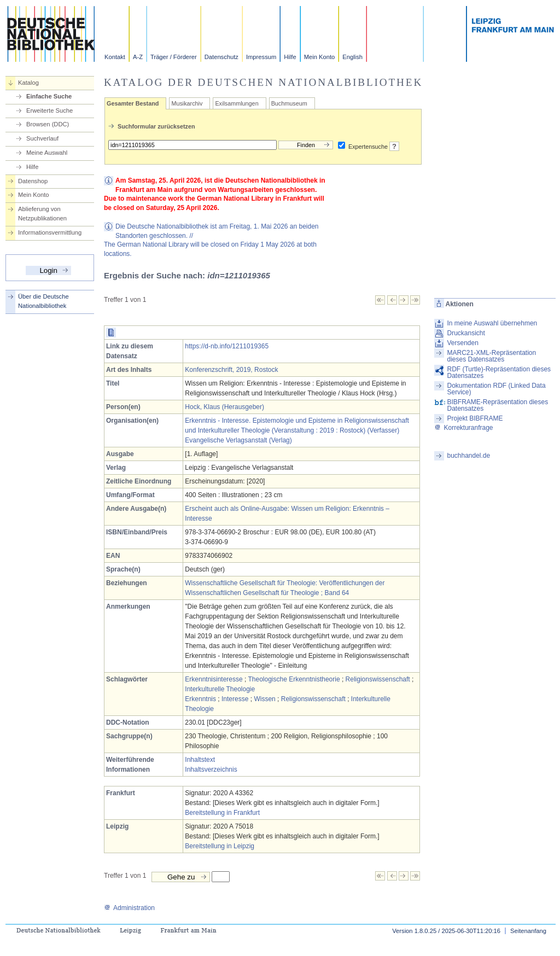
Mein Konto (320, 57)
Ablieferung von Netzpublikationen (42, 214)
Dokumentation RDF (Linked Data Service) (496, 389)
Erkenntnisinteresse (214, 679)
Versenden (462, 343)
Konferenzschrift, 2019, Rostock (231, 370)
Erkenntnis (200, 699)
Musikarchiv (187, 103)
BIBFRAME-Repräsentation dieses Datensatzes (497, 405)
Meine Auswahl (47, 153)
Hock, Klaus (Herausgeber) (224, 407)
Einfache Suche (49, 96)
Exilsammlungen (237, 103)
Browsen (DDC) (48, 124)
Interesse (235, 699)
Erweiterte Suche (49, 110)
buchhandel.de (468, 456)
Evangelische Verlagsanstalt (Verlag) (238, 440)
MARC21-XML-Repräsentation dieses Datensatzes (491, 356)
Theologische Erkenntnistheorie (294, 679)
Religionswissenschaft (378, 679)
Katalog (28, 83)
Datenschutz (221, 57)
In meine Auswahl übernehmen (492, 323)
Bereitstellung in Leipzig (220, 846)
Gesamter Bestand (133, 103)
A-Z (138, 57)
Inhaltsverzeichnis (211, 770)
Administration (129, 908)
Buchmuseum (289, 103)
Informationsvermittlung (50, 232)
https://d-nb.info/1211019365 (227, 346)
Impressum (261, 57)
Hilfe (290, 57)
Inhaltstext (200, 760)
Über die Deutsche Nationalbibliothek (43, 301)
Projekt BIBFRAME (475, 418)
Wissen (264, 699)
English (352, 57)
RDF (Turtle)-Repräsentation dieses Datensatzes (499, 372)
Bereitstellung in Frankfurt (222, 813)
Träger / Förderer (174, 57)
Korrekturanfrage (463, 428)
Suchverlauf (42, 138)
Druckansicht (466, 333)
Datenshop (33, 181)
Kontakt (115, 57)
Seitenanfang (528, 931)
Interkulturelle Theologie (220, 689)
